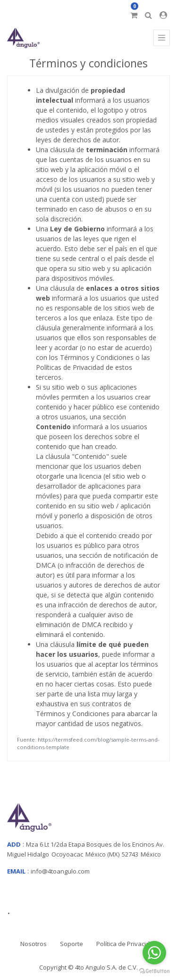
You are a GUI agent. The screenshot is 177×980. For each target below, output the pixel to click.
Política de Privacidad (127, 944)
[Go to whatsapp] (154, 953)
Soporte (72, 944)
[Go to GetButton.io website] (154, 971)
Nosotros (34, 944)
